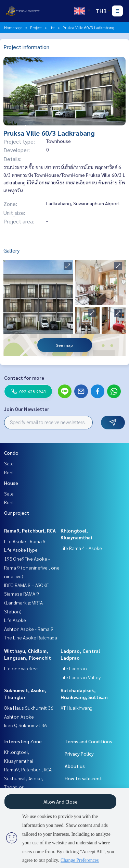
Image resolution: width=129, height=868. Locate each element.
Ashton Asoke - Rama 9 (29, 629)
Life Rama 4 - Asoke (81, 548)
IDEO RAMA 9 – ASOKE (26, 585)
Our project (17, 513)
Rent (9, 472)
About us (75, 766)
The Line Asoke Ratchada (31, 637)
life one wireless (21, 668)
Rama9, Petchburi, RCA (30, 530)
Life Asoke (15, 620)
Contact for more (24, 378)
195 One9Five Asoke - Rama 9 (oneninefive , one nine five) (32, 567)
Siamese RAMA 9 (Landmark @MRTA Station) (23, 602)
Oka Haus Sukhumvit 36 (29, 708)
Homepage (13, 27)
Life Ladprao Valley (81, 677)
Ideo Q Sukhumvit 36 (25, 725)
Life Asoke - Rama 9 (25, 541)
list (52, 27)
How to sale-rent (83, 778)
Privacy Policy (79, 754)
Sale (9, 463)
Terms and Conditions (88, 741)
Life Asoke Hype (21, 550)
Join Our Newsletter (27, 409)
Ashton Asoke (19, 717)
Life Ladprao (74, 668)
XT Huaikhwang (76, 708)
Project (36, 27)
